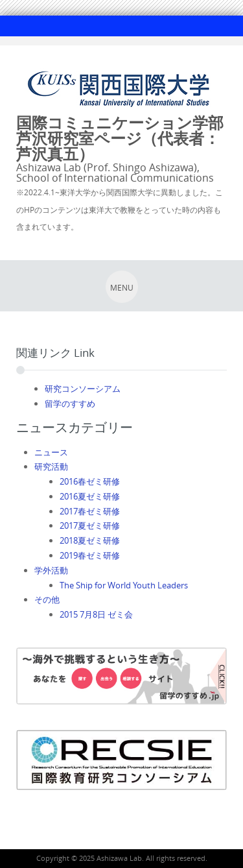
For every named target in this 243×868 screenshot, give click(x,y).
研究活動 (51, 466)
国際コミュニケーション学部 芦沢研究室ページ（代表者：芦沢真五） (128, 138)
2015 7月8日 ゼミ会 (96, 614)
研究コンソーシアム (83, 389)
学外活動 (51, 570)
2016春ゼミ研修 (90, 481)
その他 (47, 599)
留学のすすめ (70, 404)
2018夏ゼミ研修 (90, 540)
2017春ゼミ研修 (90, 511)
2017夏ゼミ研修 (90, 525)
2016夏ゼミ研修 (90, 496)
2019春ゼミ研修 (90, 555)
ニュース (51, 452)
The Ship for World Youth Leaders (124, 585)
